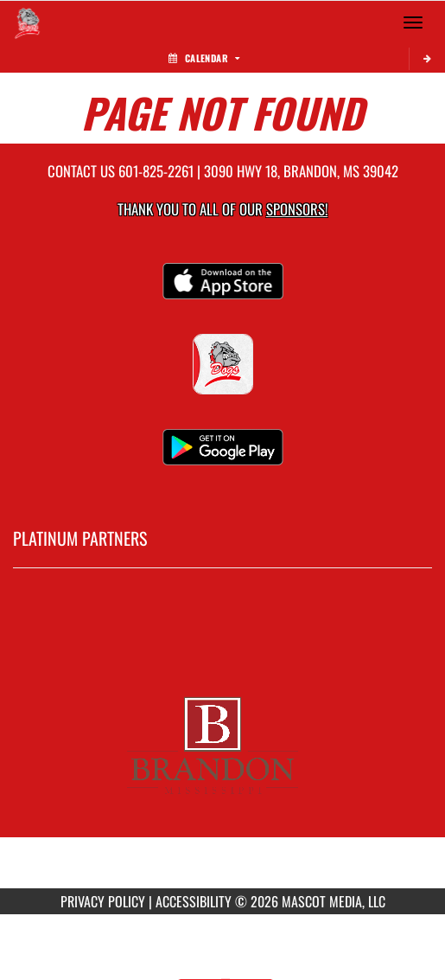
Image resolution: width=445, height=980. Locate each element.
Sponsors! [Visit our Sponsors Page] (297, 209)
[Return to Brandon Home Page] (26, 22)
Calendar (204, 58)
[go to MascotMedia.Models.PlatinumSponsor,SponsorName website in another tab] (222, 741)
